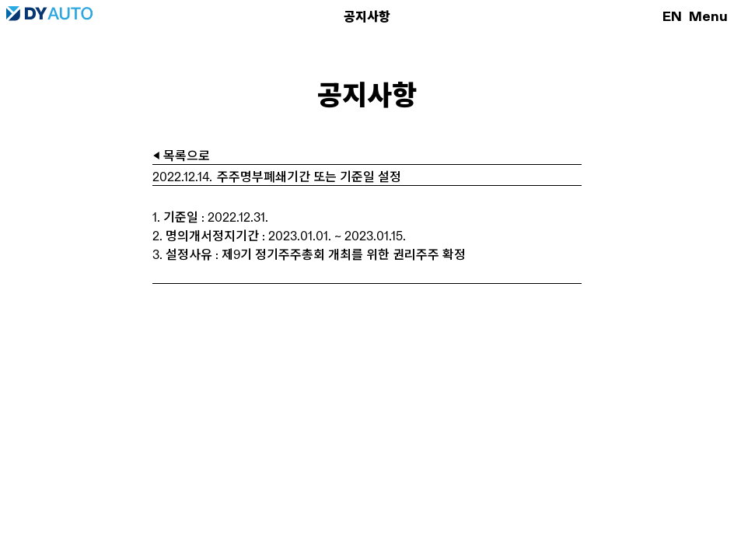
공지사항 (367, 17)
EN (672, 16)
